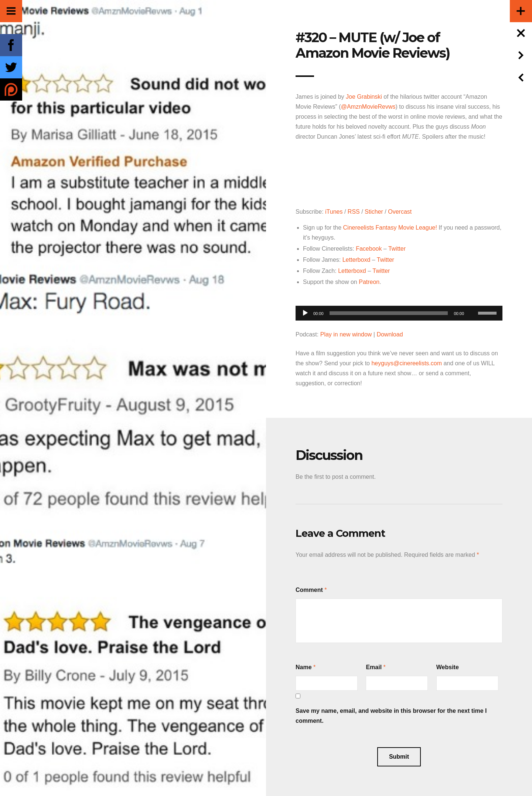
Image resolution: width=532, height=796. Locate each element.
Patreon (369, 282)
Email (374, 667)
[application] (399, 311)
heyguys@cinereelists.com (407, 363)
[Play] (305, 313)
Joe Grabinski (364, 97)
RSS (354, 212)
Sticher (374, 212)
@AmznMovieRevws (368, 107)
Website (448, 667)
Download (390, 334)
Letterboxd (357, 260)
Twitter (397, 249)
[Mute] (472, 302)
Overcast (400, 212)
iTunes (334, 212)
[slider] (389, 313)
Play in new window (346, 334)
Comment (309, 590)
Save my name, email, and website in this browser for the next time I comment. (391, 716)
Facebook (369, 249)
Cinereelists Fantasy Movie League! (390, 228)
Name (304, 667)
